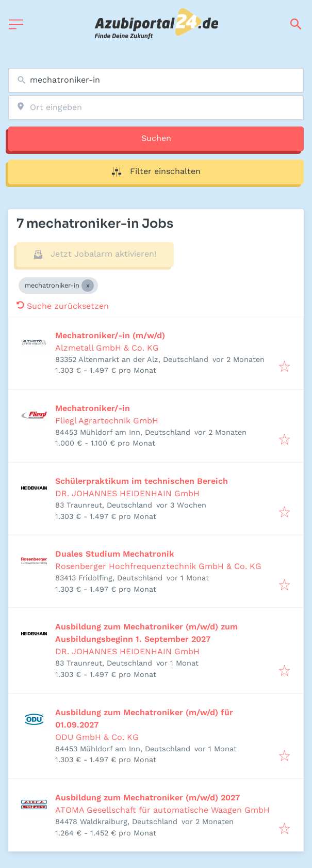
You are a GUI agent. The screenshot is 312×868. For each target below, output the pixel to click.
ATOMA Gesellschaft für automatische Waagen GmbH (162, 810)
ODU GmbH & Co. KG (97, 737)
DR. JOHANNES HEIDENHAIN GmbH (127, 493)
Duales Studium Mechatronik (115, 554)
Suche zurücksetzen (63, 306)
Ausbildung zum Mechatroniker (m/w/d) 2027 (147, 798)
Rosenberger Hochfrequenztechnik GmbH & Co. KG (158, 566)
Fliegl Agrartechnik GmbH (107, 421)
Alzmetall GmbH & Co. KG (107, 348)
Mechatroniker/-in (93, 408)
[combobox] (156, 80)
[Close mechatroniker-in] (88, 286)
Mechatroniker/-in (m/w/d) (110, 335)
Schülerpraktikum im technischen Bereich (142, 481)
